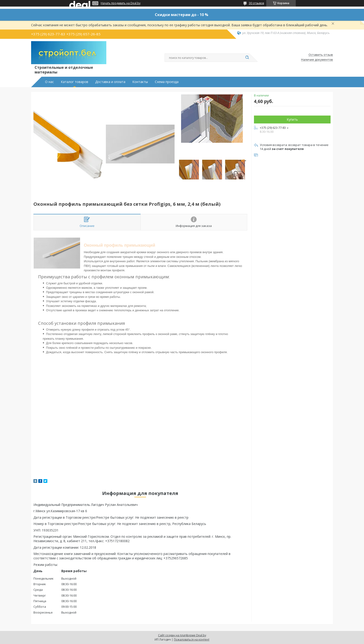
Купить (292, 119)
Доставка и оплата (110, 82)
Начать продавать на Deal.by (121, 3)
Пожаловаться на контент (192, 639)
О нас (49, 82)
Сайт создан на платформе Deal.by (182, 635)
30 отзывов (256, 3)
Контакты (140, 82)
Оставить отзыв (321, 55)
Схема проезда (167, 82)
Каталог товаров (75, 82)
